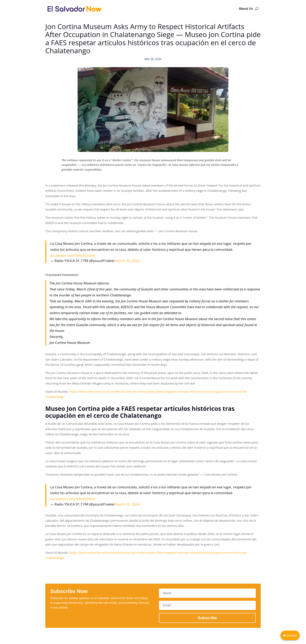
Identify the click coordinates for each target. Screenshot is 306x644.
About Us (246, 9)
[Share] (290, 635)
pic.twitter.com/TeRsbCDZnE (73, 255)
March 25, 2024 (127, 261)
